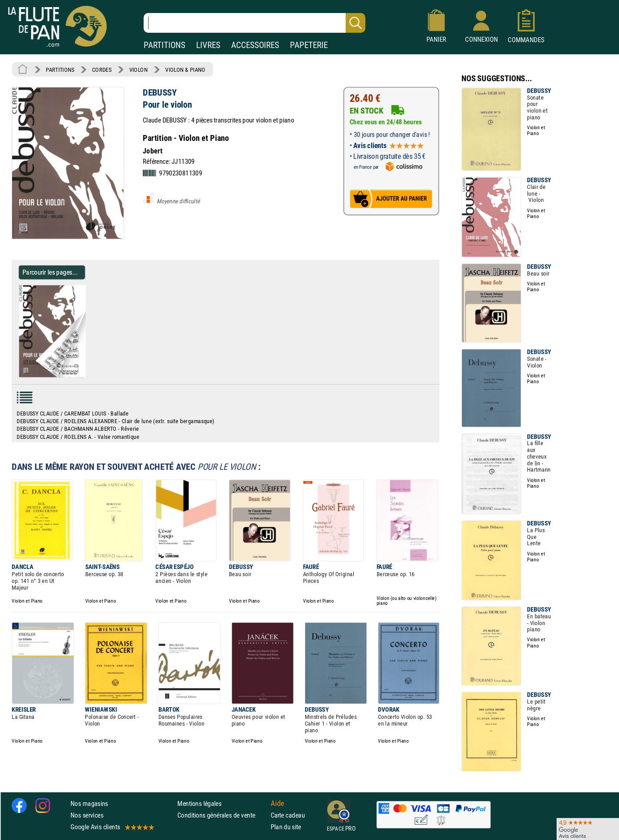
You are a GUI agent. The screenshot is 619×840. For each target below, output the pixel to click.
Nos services (87, 815)
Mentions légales (199, 803)
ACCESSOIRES (255, 45)
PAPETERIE (309, 45)
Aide (277, 803)
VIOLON (138, 70)
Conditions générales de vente (222, 815)
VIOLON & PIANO (185, 70)
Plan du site (286, 827)
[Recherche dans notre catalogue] (255, 23)
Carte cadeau (288, 815)
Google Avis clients (112, 827)
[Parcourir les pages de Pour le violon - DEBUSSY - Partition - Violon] (89, 375)
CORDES (102, 70)
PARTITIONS (165, 45)
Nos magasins (89, 803)
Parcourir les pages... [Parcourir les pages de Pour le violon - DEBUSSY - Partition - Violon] (50, 272)
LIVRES (208, 45)
